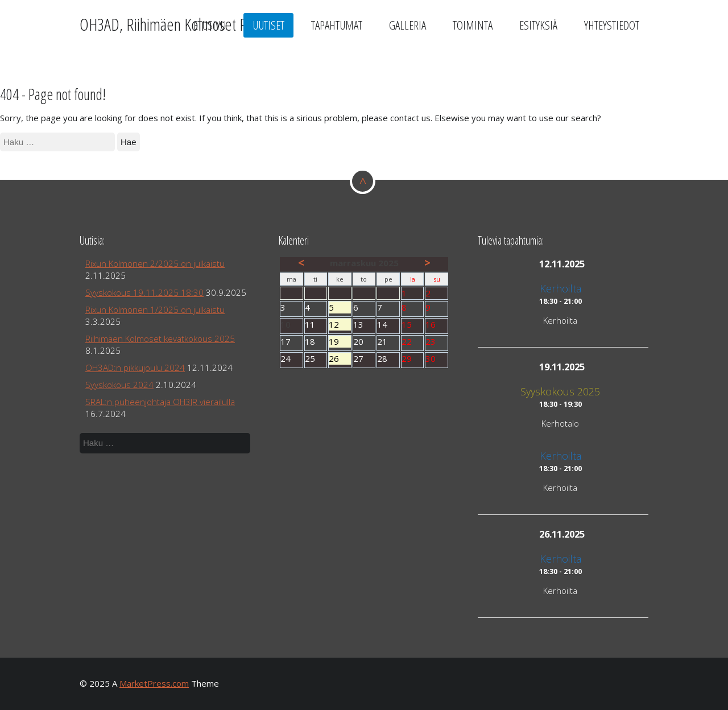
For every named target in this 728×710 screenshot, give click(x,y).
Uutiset (268, 25)
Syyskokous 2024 (119, 385)
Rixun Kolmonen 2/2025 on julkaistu (155, 263)
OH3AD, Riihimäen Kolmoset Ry (166, 24)
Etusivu (210, 25)
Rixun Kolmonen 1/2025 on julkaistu (155, 309)
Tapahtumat (337, 25)
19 (340, 342)
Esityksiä (538, 25)
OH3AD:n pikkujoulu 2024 (135, 368)
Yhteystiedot (612, 25)
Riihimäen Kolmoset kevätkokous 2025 (160, 339)
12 (340, 325)
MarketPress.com (154, 683)
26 (340, 359)
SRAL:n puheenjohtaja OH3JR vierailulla (160, 402)
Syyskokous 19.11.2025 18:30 (144, 292)
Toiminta (473, 25)
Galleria (408, 25)
